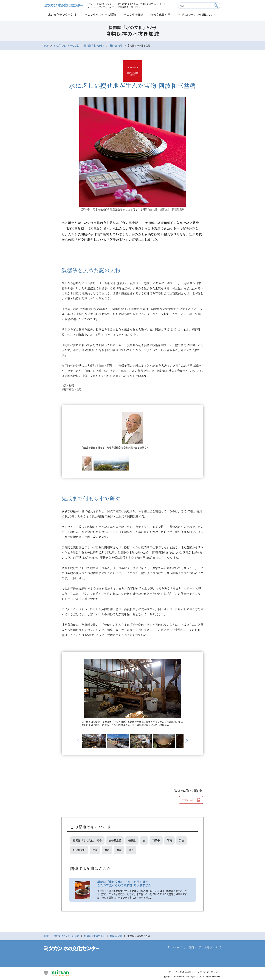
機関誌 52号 (116, 45)
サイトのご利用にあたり (181, 972)
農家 (107, 850)
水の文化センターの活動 (100, 15)
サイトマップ (174, 948)
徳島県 (132, 841)
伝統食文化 (79, 850)
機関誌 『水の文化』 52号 (87, 841)
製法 (181, 841)
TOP (46, 45)
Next (186, 741)
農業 (119, 850)
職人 (131, 850)
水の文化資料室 (160, 15)
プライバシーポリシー (209, 972)
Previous (79, 741)
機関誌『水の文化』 (95, 45)
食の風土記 (115, 841)
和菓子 (156, 841)
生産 (95, 850)
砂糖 (169, 841)
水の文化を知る (134, 15)
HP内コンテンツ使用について (197, 15)
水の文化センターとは (62, 15)
